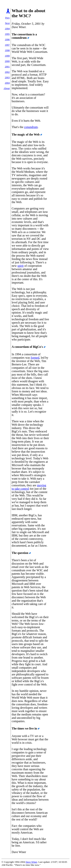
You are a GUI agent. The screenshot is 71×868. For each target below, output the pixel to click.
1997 (7, 45)
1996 (7, 39)
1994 (7, 29)
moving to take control (29, 487)
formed (35, 358)
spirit (21, 266)
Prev (7, 18)
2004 (7, 83)
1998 (7, 50)
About (7, 88)
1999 (7, 56)
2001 (7, 67)
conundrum (31, 127)
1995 (7, 34)
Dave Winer (31, 862)
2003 (7, 77)
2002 (7, 72)
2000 (7, 61)
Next (7, 23)
